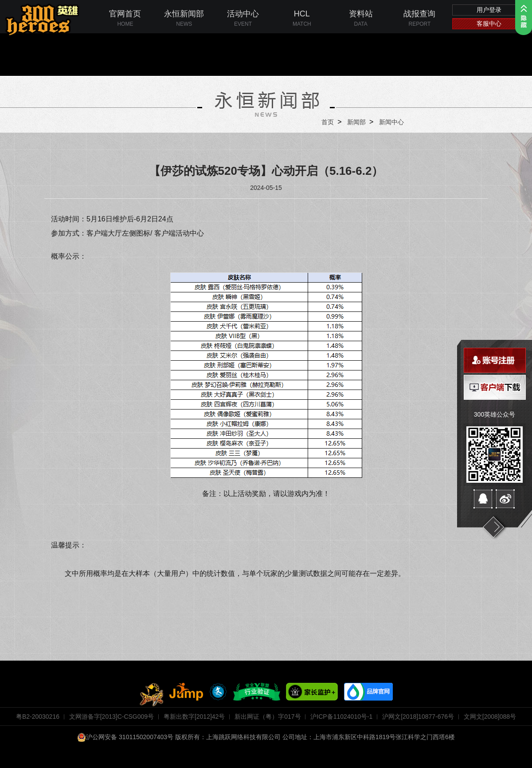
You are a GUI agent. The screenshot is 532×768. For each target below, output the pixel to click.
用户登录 (489, 10)
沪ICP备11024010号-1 (341, 717)
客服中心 (489, 24)
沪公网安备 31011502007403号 (125, 737)
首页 (328, 122)
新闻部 (356, 122)
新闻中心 (391, 122)
